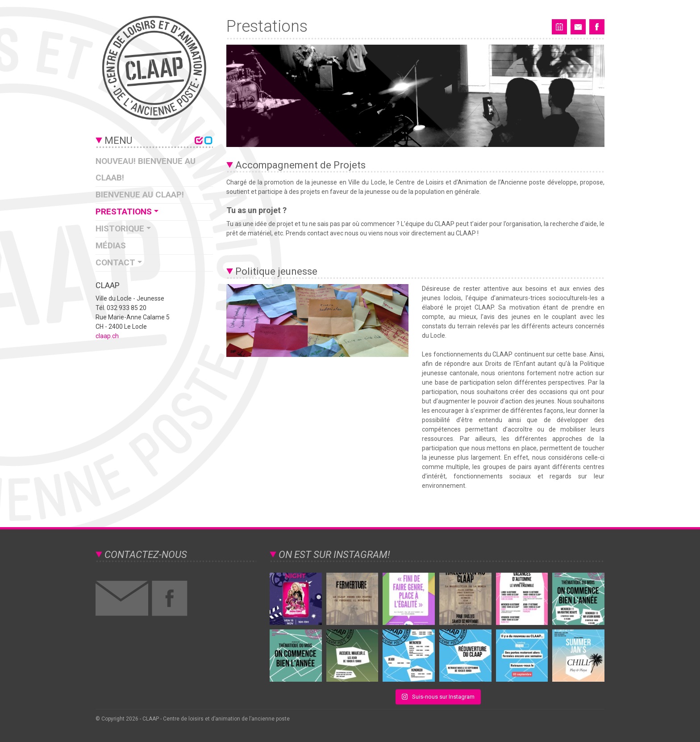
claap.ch (107, 336)
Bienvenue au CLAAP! (140, 195)
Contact (115, 262)
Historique (120, 228)
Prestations (124, 212)
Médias (111, 245)
